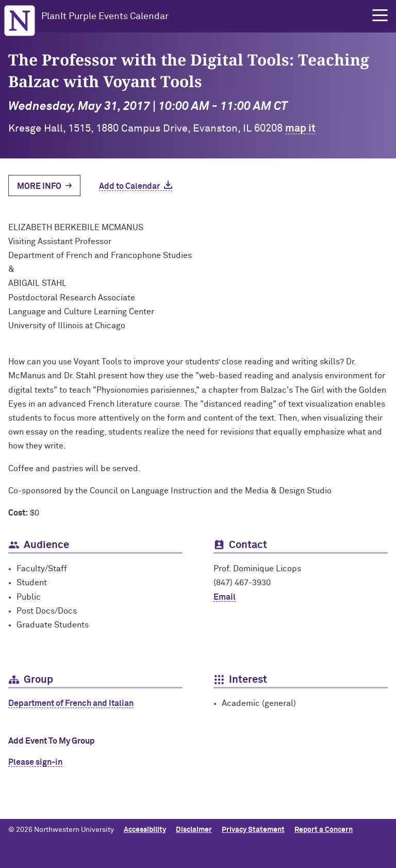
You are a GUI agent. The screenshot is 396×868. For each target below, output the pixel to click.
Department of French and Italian (71, 703)
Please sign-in (35, 762)
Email (225, 597)
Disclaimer (194, 830)
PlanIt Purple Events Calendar (105, 17)
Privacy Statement (253, 830)
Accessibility (145, 830)
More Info (39, 186)
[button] (380, 15)
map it (300, 128)
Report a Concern (324, 830)
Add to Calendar (129, 186)
